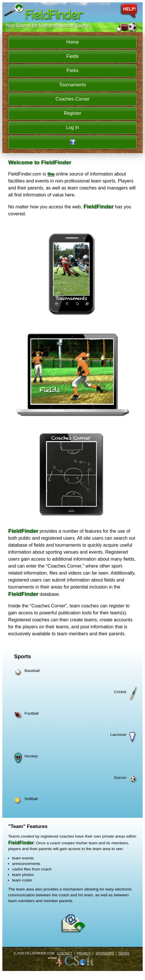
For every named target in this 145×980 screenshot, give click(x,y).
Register (73, 113)
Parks (72, 70)
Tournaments (72, 85)
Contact (65, 953)
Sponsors (105, 953)
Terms (124, 953)
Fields (72, 56)
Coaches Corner (72, 99)
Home (72, 42)
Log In (72, 127)
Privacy (84, 953)
